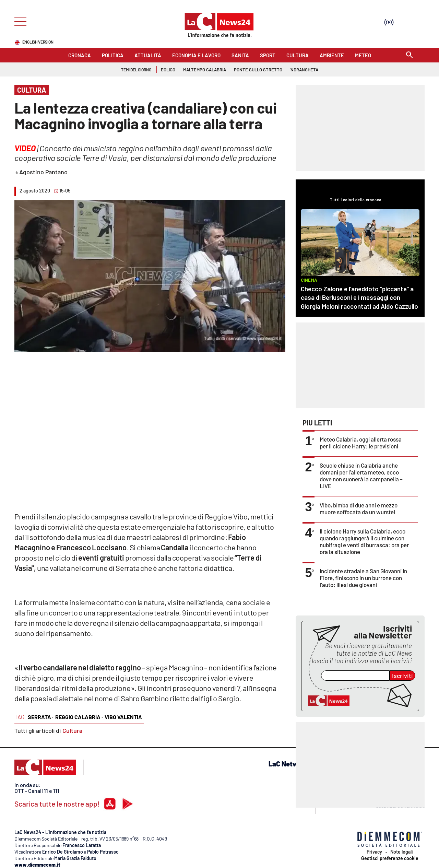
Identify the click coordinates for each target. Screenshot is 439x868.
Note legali (402, 852)
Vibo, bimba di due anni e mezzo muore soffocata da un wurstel (359, 508)
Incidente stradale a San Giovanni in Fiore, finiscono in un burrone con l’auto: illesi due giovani (363, 578)
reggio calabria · (79, 717)
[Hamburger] (18, 21)
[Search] (410, 55)
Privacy (374, 852)
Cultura (72, 730)
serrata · (41, 717)
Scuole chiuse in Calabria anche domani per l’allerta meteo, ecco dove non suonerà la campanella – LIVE (361, 476)
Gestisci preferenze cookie (390, 858)
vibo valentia (123, 717)
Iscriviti (402, 676)
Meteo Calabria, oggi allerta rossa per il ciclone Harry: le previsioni (361, 443)
